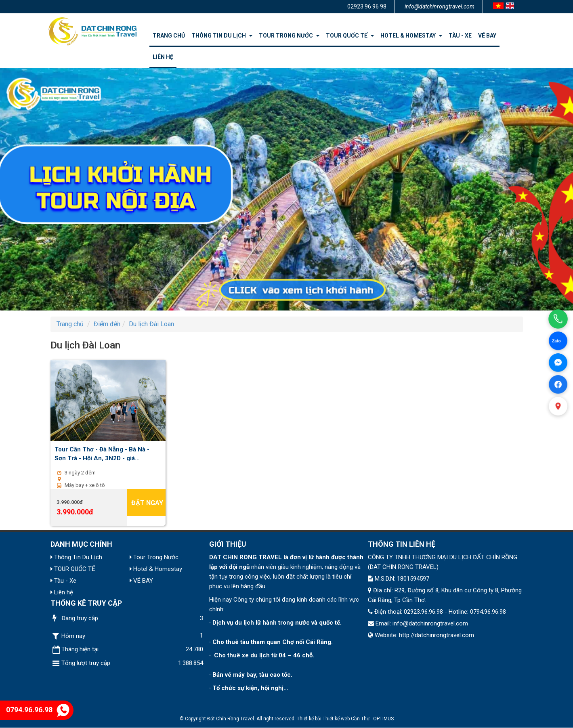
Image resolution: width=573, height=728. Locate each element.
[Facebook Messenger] (558, 363)
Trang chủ (169, 36)
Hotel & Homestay (411, 36)
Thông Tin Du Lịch (222, 36)
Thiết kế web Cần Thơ (346, 719)
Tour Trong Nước (289, 36)
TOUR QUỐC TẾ (350, 36)
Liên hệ (163, 57)
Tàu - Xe (460, 36)
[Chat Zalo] (558, 341)
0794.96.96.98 (38, 710)
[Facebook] (558, 384)
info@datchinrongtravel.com (440, 6)
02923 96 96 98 (367, 6)
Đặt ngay (147, 503)
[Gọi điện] (558, 319)
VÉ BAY (487, 36)
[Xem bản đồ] (558, 406)
